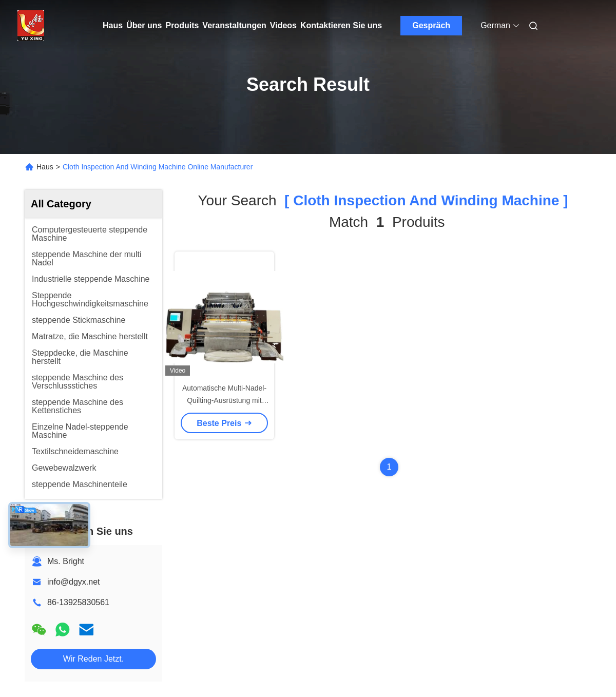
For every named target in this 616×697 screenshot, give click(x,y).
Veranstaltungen (234, 25)
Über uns (144, 25)
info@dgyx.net (74, 582)
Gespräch (431, 25)
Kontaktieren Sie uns (341, 25)
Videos (283, 25)
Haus (113, 25)
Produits (182, 25)
